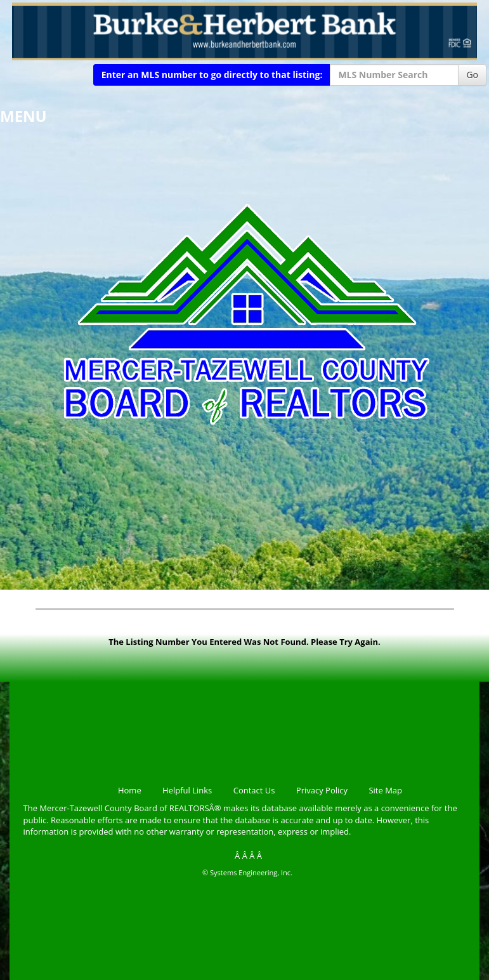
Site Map (385, 790)
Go (472, 75)
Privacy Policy (322, 790)
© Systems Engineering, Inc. (247, 872)
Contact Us (254, 790)
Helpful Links (187, 790)
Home (130, 790)
